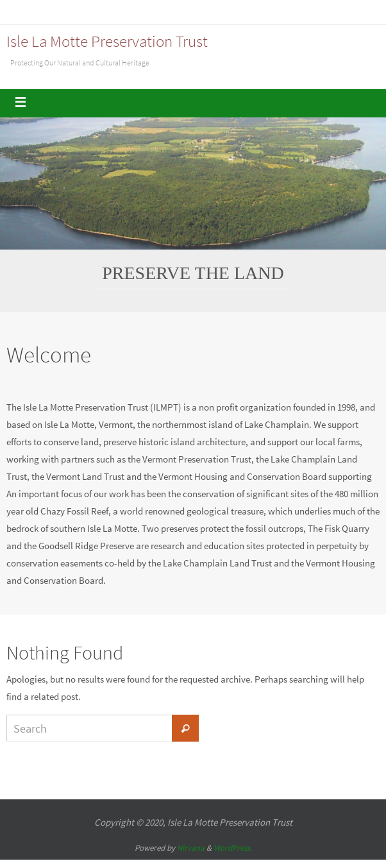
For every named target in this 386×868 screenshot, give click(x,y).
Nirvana (191, 848)
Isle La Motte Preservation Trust (107, 41)
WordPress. (233, 848)
